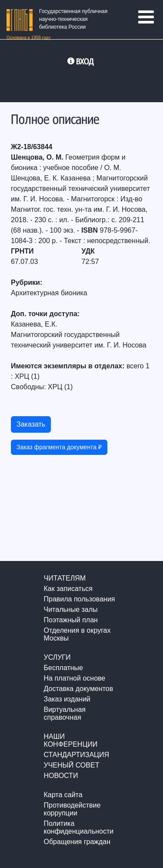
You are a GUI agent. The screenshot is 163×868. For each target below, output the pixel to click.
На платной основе (75, 678)
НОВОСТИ (61, 776)
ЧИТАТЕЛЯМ (65, 578)
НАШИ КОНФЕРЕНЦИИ (71, 740)
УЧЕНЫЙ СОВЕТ (72, 765)
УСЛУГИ (57, 657)
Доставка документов (79, 689)
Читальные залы (71, 609)
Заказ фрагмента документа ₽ (59, 447)
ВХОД (85, 61)
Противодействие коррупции (72, 809)
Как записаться (68, 589)
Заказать (31, 424)
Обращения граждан (77, 842)
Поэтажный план (71, 620)
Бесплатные (64, 668)
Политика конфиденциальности (79, 827)
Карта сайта (63, 795)
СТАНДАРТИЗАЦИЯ (77, 755)
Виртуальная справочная (65, 713)
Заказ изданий (67, 699)
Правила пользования (80, 599)
